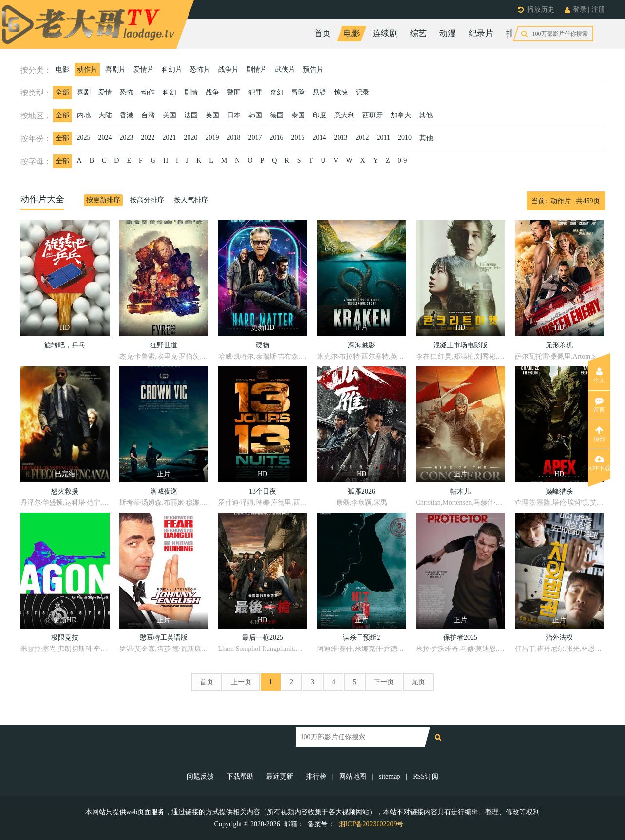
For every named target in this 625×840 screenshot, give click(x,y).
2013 (341, 138)
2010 (405, 138)
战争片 (228, 69)
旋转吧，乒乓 (65, 345)
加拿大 (401, 115)
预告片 (313, 69)
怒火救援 (65, 491)
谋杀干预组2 (362, 638)
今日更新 (560, 33)
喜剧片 (115, 69)
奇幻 (277, 92)
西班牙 (373, 115)
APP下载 (599, 463)
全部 (62, 92)
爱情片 (144, 69)
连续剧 (385, 33)
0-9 (402, 161)
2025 (84, 138)
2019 (212, 138)
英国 (212, 115)
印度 (320, 115)
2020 (191, 138)
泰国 (298, 115)
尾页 (418, 682)
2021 (170, 138)
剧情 (191, 92)
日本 (234, 115)
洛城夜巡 (164, 491)
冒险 (298, 92)
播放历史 (541, 10)
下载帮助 (240, 776)
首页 (322, 33)
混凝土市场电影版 (460, 345)
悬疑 (320, 92)
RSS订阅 (426, 776)
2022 (148, 138)
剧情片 (257, 69)
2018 (234, 138)
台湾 (148, 115)
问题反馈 (201, 776)
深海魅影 (361, 345)
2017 (255, 138)
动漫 (448, 33)
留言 (599, 405)
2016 (277, 138)
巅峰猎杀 (559, 491)
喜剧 (84, 92)
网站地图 (353, 776)
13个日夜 (263, 491)
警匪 (234, 92)
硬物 (263, 345)
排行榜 (519, 33)
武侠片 (285, 69)
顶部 (599, 434)
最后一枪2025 (263, 638)
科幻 (170, 92)
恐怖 (127, 92)
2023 (127, 138)
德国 (277, 115)
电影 (352, 33)
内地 (84, 115)
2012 (362, 138)
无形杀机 (559, 345)
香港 (127, 115)
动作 (148, 92)
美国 (170, 115)
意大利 (344, 115)
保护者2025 (460, 638)
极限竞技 (65, 638)
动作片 (87, 69)
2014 (320, 138)
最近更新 (280, 776)
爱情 (105, 92)
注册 (598, 10)
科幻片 (172, 69)
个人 (599, 376)
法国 (191, 115)
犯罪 (255, 92)
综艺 (418, 33)
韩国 (255, 115)
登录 (580, 10)
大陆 (105, 115)
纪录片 (481, 33)
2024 (105, 138)
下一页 (384, 682)
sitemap (390, 776)
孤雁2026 (361, 491)
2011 (384, 138)
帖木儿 (460, 491)
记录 (362, 92)
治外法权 (559, 638)
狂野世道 (164, 345)
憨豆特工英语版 (164, 638)
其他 (426, 115)
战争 (212, 92)
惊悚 (341, 92)
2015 (298, 138)
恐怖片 (200, 69)
